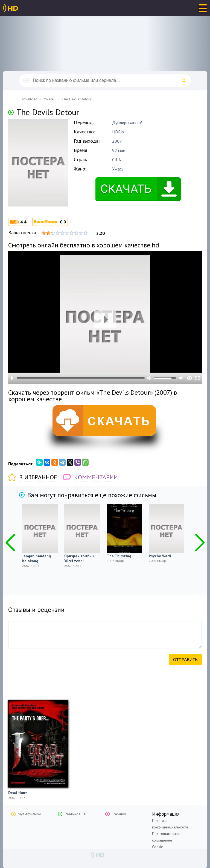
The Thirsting (119, 556)
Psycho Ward (160, 556)
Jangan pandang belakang (37, 558)
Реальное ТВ (76, 814)
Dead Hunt (18, 793)
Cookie (158, 847)
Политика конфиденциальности (170, 824)
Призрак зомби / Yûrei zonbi (79, 558)
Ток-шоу (119, 814)
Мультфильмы (29, 814)
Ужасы (118, 169)
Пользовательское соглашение (167, 837)
